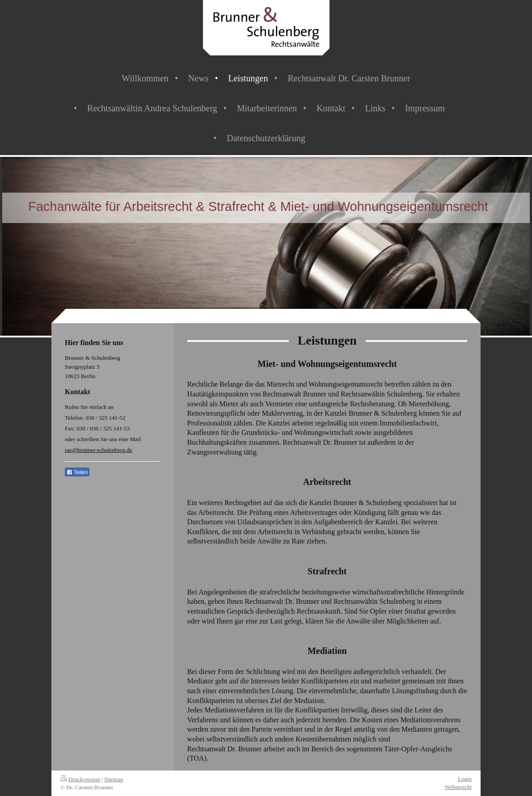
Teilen (77, 472)
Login (465, 779)
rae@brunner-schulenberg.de (98, 450)
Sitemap (114, 779)
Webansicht (458, 787)
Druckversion (80, 779)
